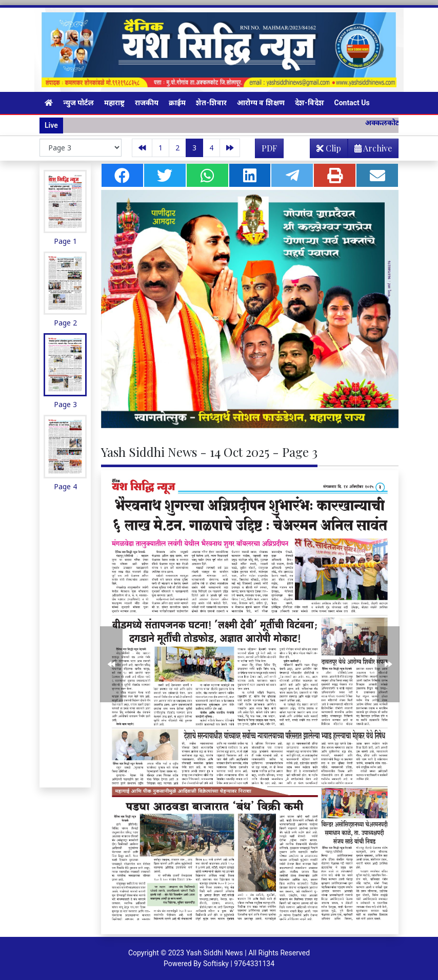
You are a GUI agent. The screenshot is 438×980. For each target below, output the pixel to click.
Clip (329, 148)
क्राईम (177, 103)
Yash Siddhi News (215, 953)
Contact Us (352, 103)
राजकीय (147, 103)
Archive (370, 150)
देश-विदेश (310, 103)
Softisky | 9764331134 (239, 964)
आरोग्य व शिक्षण (261, 103)
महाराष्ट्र (114, 103)
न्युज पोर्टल (78, 103)
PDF (269, 148)
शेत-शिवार (211, 103)
